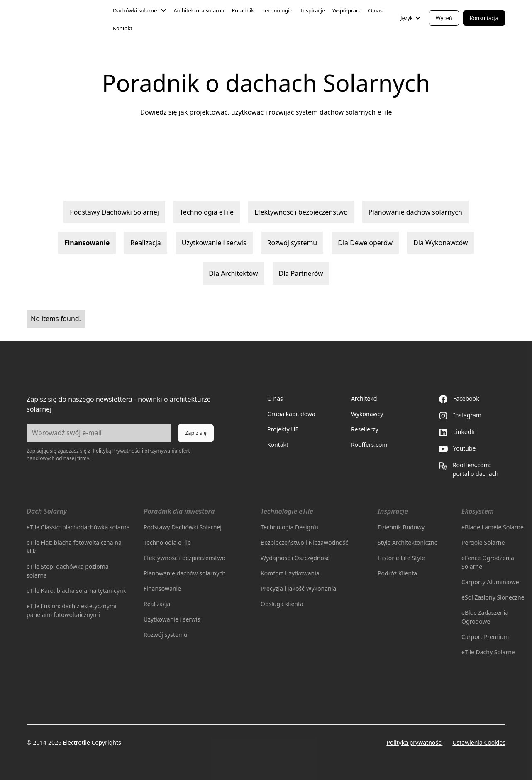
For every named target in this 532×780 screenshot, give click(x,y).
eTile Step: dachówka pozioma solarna (68, 571)
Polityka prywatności (414, 742)
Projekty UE (283, 429)
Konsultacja (484, 18)
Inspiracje (313, 10)
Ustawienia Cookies (479, 742)
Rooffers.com (369, 445)
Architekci (364, 399)
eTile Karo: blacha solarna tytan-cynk (76, 591)
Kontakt (123, 28)
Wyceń (444, 18)
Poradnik (243, 10)
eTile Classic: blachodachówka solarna (78, 527)
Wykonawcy (367, 414)
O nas (375, 10)
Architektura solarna (199, 10)
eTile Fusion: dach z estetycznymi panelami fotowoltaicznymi (71, 610)
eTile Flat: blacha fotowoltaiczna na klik (74, 547)
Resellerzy (365, 429)
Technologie (277, 10)
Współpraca (347, 10)
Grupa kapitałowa (291, 414)
